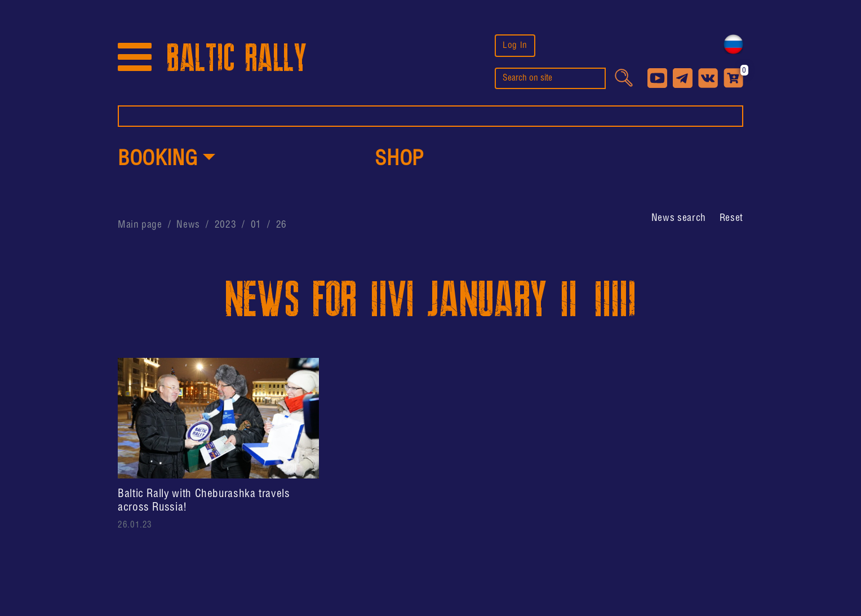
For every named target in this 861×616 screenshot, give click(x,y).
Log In (515, 45)
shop (400, 159)
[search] (550, 78)
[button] (167, 160)
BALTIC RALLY (237, 58)
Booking (157, 159)
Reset (731, 218)
